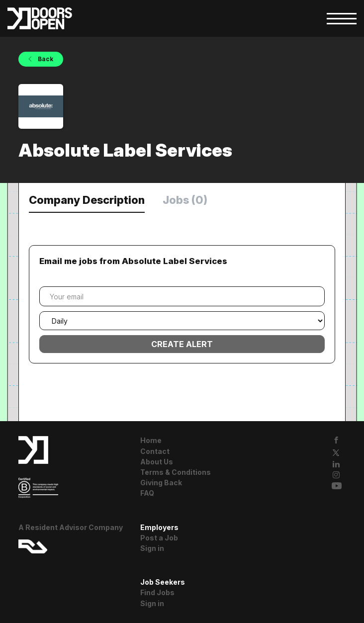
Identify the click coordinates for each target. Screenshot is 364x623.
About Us (157, 462)
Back (45, 59)
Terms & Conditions (176, 472)
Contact (155, 451)
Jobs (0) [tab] (185, 200)
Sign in (152, 548)
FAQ (147, 493)
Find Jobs (157, 592)
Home (151, 440)
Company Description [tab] (87, 200)
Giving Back (161, 483)
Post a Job (159, 538)
